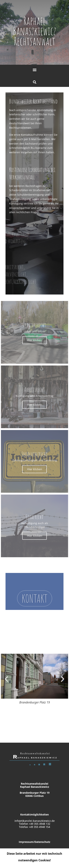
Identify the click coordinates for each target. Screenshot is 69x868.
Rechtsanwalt (35, 41)
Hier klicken (34, 407)
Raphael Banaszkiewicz (34, 26)
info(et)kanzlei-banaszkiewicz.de (35, 821)
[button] (34, 70)
